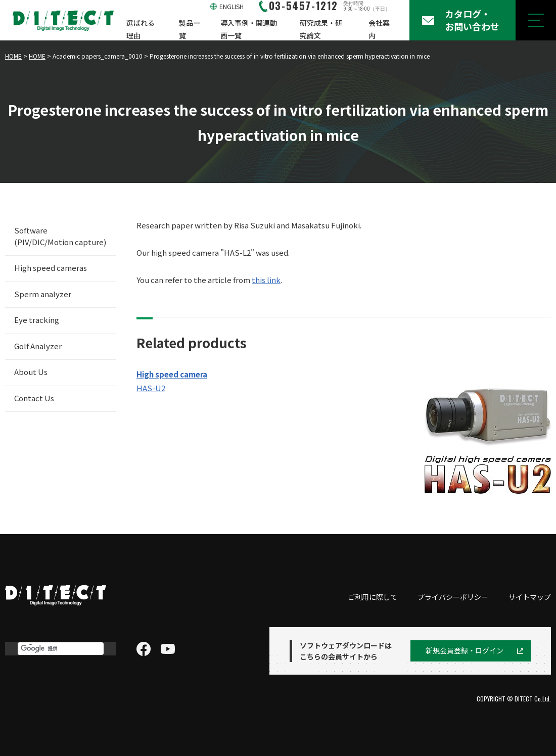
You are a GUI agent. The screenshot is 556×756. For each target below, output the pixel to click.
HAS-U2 (151, 388)
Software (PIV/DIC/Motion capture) (60, 236)
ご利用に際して (373, 597)
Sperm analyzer (43, 294)
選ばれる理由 (141, 29)
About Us (31, 372)
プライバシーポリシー (453, 597)
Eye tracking (37, 320)
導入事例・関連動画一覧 (249, 29)
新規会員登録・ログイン (465, 650)
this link (266, 280)
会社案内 (379, 29)
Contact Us (34, 398)
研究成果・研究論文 (321, 29)
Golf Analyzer (38, 346)
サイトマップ (530, 597)
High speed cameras (51, 268)
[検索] (61, 649)
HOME (13, 56)
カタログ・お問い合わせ (472, 20)
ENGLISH (231, 6)
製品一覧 (190, 29)
